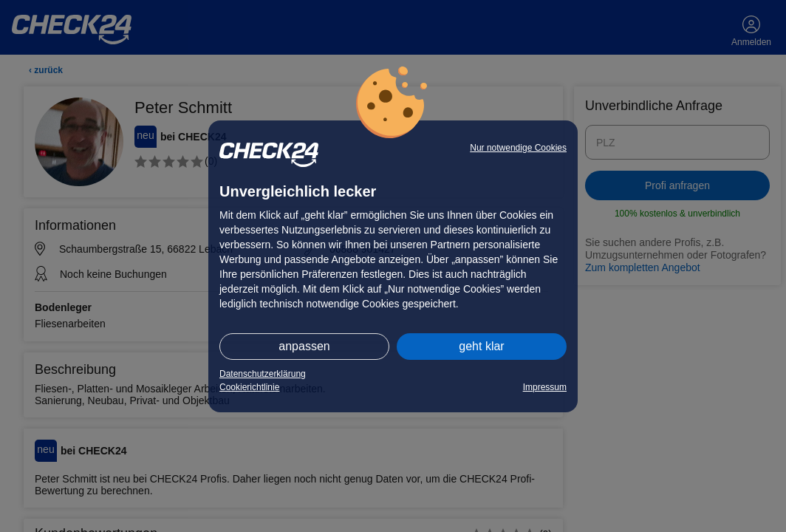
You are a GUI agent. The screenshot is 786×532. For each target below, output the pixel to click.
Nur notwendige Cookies (518, 148)
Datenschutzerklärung (263, 374)
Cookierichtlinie (249, 387)
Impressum (545, 387)
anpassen (304, 346)
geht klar (481, 346)
